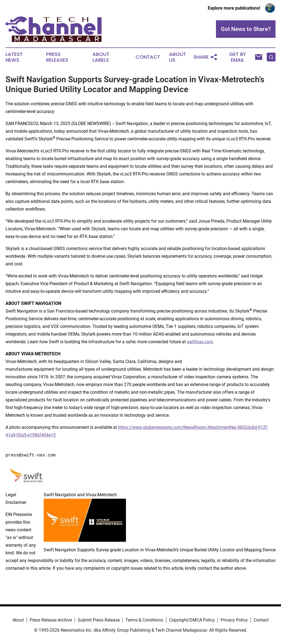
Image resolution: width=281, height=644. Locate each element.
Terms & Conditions (144, 620)
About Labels (101, 57)
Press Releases (57, 57)
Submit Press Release (99, 620)
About (18, 620)
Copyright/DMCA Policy (192, 620)
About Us (178, 57)
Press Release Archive (51, 620)
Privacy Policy (234, 620)
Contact (148, 57)
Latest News (14, 57)
